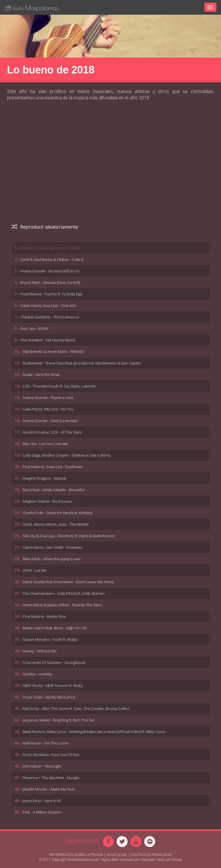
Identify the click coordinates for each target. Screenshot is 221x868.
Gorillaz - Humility (38, 674)
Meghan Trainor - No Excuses (47, 501)
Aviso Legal (117, 855)
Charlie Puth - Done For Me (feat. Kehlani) (57, 513)
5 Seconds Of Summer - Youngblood (54, 662)
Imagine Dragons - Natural (44, 478)
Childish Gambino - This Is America (50, 317)
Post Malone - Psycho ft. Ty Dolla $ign (52, 294)
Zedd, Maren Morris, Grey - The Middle (56, 524)
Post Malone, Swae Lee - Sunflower (53, 467)
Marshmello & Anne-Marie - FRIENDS (54, 352)
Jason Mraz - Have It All (42, 801)
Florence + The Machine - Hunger (51, 778)
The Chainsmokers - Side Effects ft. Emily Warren (64, 593)
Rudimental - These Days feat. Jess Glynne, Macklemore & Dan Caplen (82, 363)
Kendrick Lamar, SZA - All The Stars (52, 432)
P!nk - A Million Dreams (42, 812)
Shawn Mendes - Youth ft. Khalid (50, 639)
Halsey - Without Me (40, 651)
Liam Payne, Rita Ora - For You (48, 409)
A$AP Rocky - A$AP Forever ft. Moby (53, 685)
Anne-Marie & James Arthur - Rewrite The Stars (62, 605)
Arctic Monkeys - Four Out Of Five (51, 755)
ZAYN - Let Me (35, 570)
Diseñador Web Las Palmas (161, 860)
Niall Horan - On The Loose (46, 743)
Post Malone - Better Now (44, 616)
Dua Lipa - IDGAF (34, 328)
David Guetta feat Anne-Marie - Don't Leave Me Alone (68, 582)
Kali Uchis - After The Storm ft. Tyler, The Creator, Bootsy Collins (76, 709)
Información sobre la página (76, 855)
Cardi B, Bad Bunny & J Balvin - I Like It (52, 259)
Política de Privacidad (151, 855)
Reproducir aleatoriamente (45, 227)
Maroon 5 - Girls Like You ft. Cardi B (50, 248)
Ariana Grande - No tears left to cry (50, 271)
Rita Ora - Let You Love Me (45, 444)
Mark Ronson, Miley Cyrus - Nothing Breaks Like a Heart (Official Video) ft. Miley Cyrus (94, 732)
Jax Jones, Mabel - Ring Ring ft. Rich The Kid (58, 720)
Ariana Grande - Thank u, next (48, 398)
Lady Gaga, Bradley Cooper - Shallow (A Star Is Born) (66, 455)
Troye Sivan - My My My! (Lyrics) (49, 697)
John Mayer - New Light (42, 766)
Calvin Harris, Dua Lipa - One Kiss (48, 305)
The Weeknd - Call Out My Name (48, 340)
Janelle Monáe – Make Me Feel (49, 789)
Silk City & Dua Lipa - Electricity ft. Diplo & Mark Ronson (69, 536)
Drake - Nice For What (41, 375)
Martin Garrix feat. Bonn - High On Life (55, 628)
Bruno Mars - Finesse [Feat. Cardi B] (50, 282)
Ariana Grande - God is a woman (50, 421)
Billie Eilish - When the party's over (52, 559)
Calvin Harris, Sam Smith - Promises (52, 547)
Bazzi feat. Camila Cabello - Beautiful (53, 490)
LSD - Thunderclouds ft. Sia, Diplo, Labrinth (59, 386)
